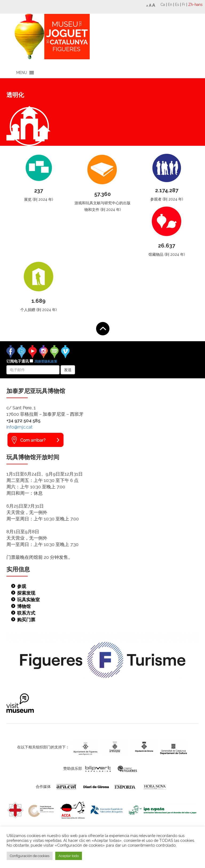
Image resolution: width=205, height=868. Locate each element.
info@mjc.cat (19, 427)
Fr (184, 5)
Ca (163, 5)
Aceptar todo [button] (69, 856)
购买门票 (26, 620)
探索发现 (26, 593)
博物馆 (24, 606)
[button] (22, 73)
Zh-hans (195, 5)
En (170, 5)
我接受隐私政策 (46, 362)
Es (177, 5)
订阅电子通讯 (32, 361)
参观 (22, 586)
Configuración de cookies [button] (30, 856)
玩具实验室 (28, 600)
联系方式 (26, 613)
